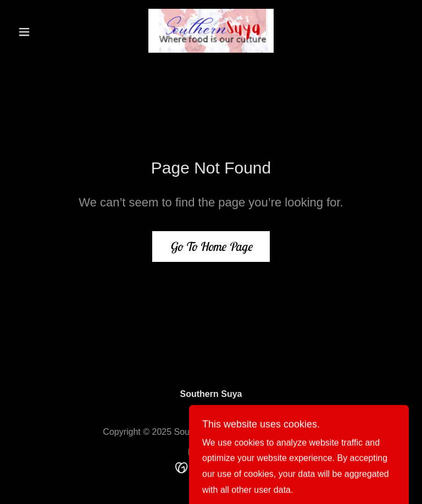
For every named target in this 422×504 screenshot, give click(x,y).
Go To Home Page (211, 247)
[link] (211, 31)
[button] (43, 32)
